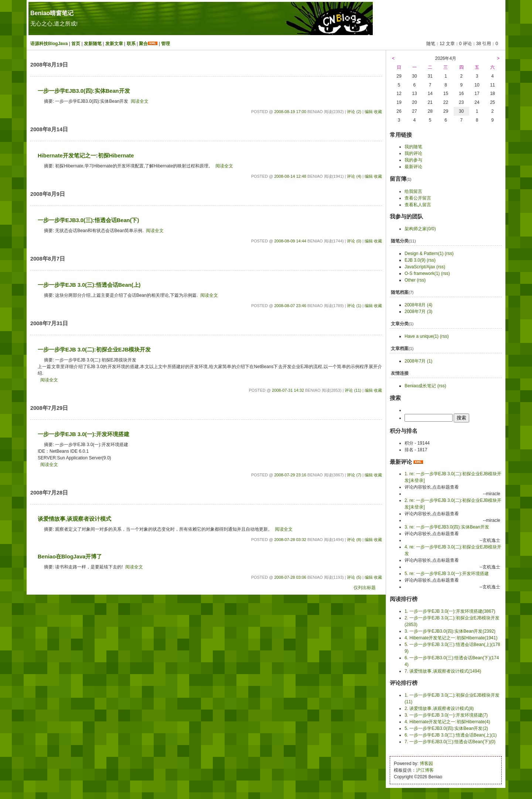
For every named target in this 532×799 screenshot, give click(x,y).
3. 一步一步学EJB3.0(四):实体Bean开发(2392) (450, 631)
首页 (76, 44)
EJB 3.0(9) (415, 260)
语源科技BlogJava (49, 44)
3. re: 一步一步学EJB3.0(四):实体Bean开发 (447, 527)
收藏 (378, 112)
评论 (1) (354, 306)
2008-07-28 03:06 (290, 577)
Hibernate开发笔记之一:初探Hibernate (86, 156)
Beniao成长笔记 (420, 386)
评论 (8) (354, 540)
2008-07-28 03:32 (290, 540)
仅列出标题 (365, 588)
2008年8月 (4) (418, 305)
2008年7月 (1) (418, 361)
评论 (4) (354, 176)
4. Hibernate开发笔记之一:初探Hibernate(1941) (451, 638)
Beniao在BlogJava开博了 (70, 557)
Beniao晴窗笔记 (52, 13)
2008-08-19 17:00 (290, 112)
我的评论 (413, 153)
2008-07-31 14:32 (288, 390)
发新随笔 (93, 44)
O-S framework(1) (422, 273)
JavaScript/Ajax (420, 267)
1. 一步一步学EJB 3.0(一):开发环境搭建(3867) (450, 611)
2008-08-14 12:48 (290, 176)
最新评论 (413, 167)
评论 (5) (354, 577)
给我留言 (413, 191)
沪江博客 (425, 770)
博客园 (426, 764)
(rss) (449, 254)
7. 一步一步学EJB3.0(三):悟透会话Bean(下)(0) (450, 742)
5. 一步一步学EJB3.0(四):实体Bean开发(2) (446, 728)
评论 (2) (354, 112)
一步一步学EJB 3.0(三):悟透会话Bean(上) (89, 285)
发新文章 (114, 44)
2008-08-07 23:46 (290, 306)
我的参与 (413, 160)
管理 (166, 44)
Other (410, 280)
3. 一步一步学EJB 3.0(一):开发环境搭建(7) (446, 715)
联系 (131, 44)
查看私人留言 (418, 205)
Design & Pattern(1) (424, 254)
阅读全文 (140, 101)
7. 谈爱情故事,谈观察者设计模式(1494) (443, 671)
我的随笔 (413, 147)
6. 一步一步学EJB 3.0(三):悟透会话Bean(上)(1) (451, 735)
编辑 (369, 112)
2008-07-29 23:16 (290, 475)
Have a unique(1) (422, 336)
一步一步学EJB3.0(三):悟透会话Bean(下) (88, 220)
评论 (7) (354, 475)
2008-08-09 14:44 (290, 241)
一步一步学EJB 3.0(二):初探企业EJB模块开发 (94, 350)
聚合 (143, 44)
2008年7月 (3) (418, 312)
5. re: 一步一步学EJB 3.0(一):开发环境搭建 (447, 574)
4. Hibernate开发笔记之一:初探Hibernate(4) (447, 722)
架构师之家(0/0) (420, 229)
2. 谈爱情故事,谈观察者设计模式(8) (439, 708)
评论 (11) (353, 390)
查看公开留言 (418, 198)
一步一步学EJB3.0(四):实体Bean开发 (84, 91)
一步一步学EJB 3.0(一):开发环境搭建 (83, 434)
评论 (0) (354, 241)
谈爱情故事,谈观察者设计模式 (74, 519)
